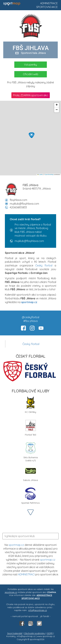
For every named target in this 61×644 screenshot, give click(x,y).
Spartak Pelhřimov (31, 496)
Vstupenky (30, 65)
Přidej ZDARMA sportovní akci (31, 95)
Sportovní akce (47, 7)
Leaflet (40, 175)
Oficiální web (31, 74)
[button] (32, 135)
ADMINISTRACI (26, 574)
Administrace (49, 3)
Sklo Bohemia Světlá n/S (31, 451)
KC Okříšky (30, 405)
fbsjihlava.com (18, 200)
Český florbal (44, 265)
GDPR (50, 633)
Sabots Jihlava (30, 473)
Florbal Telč (31, 427)
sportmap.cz (16, 545)
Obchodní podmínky (35, 633)
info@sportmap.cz (38, 610)
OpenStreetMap (49, 175)
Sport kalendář (15, 633)
